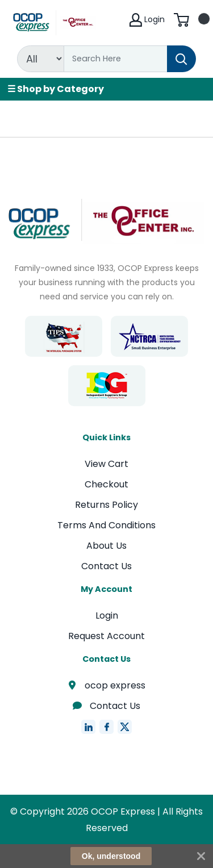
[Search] (116, 59)
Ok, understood (111, 856)
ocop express (107, 685)
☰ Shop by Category (56, 89)
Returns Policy (106, 505)
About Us (106, 546)
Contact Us (106, 566)
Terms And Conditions (106, 525)
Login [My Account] (147, 20)
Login (107, 615)
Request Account (106, 636)
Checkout (106, 484)
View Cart (106, 464)
